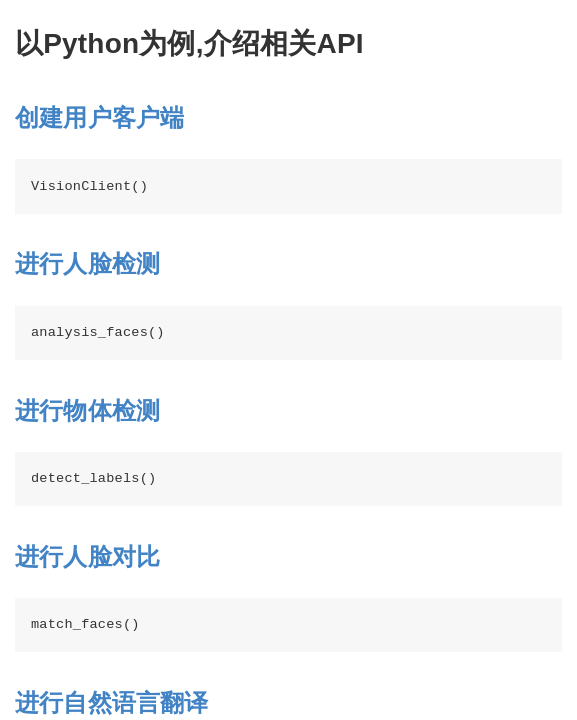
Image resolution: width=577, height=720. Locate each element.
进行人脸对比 (87, 556)
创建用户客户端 (99, 117)
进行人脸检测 (87, 263)
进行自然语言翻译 (112, 702)
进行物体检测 (87, 410)
